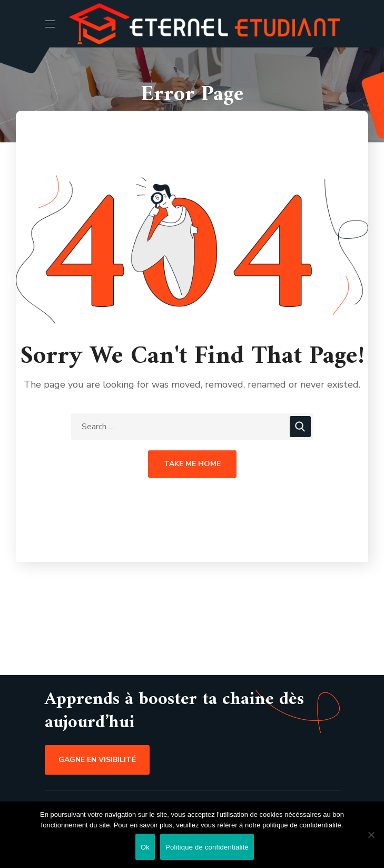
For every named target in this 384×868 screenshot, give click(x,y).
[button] (97, 760)
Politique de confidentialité (207, 847)
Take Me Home (192, 464)
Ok (145, 847)
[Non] (371, 835)
